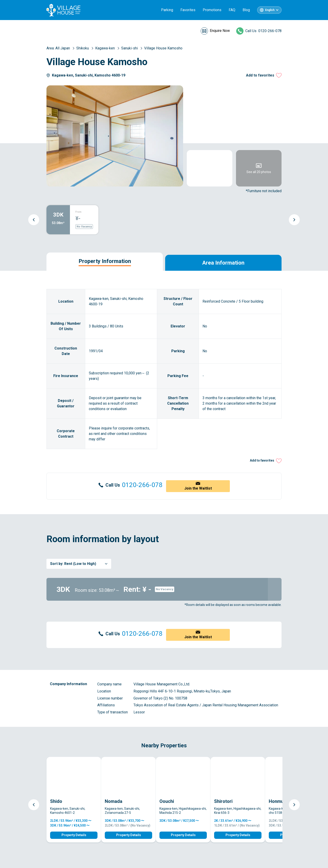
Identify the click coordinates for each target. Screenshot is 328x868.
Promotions (212, 10)
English (270, 10)
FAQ (232, 10)
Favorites (188, 10)
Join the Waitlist (198, 488)
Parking (167, 10)
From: (79, 212)
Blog (246, 10)
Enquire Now (220, 31)
